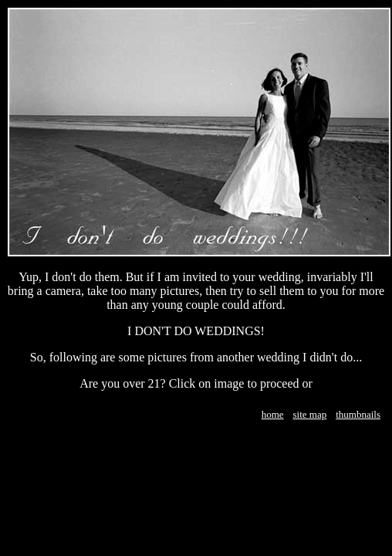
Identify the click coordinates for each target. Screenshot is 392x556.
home (273, 414)
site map (310, 414)
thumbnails (358, 414)
